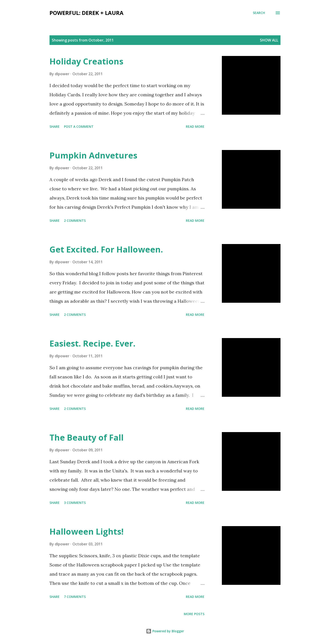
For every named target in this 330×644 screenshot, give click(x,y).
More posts (194, 614)
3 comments (75, 503)
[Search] (259, 13)
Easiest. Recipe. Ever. (92, 343)
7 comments (75, 597)
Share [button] (55, 126)
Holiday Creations (86, 61)
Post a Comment (79, 126)
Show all (269, 40)
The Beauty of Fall (87, 437)
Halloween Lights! (87, 532)
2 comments (75, 221)
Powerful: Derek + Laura (87, 13)
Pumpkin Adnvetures (93, 155)
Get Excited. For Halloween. (106, 249)
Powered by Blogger (165, 631)
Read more (195, 126)
